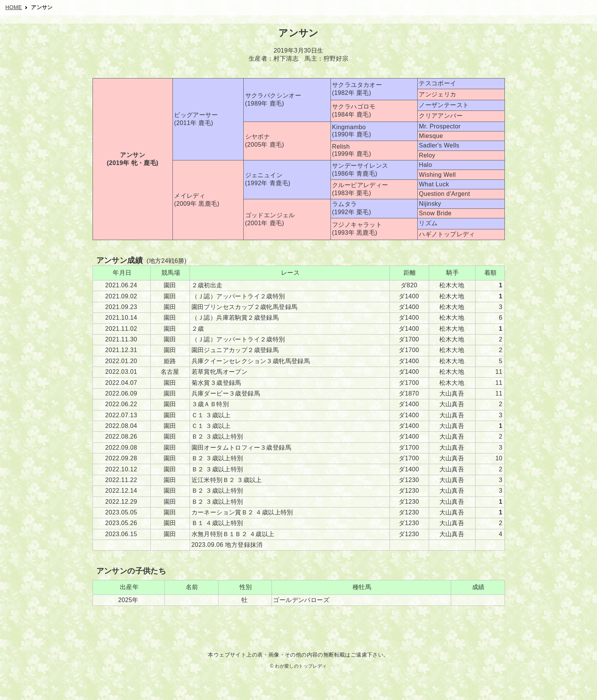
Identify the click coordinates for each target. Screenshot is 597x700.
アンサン (42, 7)
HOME (14, 7)
